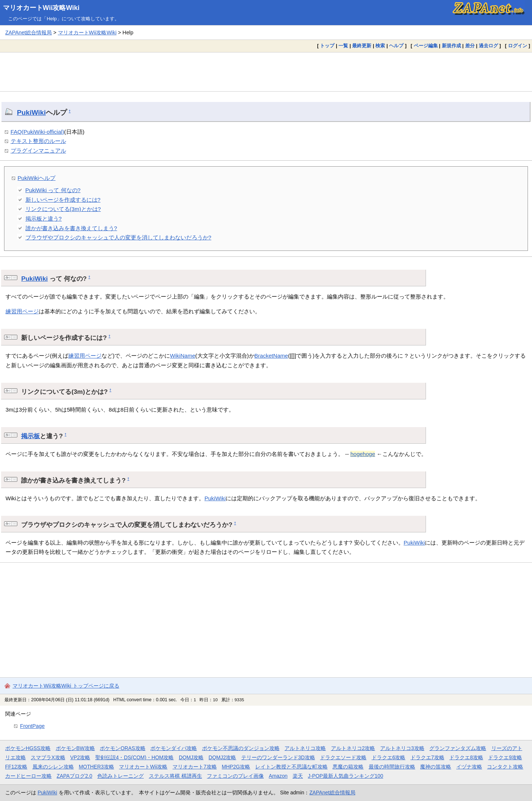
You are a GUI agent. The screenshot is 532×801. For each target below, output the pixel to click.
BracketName (271, 356)
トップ (327, 46)
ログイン (518, 46)
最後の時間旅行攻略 (392, 767)
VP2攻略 (80, 757)
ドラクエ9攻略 (505, 757)
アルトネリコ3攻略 (402, 748)
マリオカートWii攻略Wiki (41, 8)
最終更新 (362, 46)
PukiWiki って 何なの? (53, 190)
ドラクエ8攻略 (466, 757)
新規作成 (451, 46)
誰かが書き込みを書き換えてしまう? (71, 228)
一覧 (343, 46)
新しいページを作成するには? (63, 200)
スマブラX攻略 (48, 757)
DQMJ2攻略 (223, 757)
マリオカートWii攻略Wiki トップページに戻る (66, 686)
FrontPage (32, 726)
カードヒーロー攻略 (28, 776)
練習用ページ (22, 311)
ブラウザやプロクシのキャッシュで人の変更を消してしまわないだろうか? (118, 237)
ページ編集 (426, 46)
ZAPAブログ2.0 (74, 776)
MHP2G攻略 (236, 767)
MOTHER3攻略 (96, 767)
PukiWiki (31, 113)
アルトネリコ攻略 (305, 748)
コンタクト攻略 (505, 767)
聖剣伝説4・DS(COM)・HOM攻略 (135, 757)
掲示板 (30, 436)
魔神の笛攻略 (436, 767)
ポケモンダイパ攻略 (174, 748)
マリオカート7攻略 (195, 767)
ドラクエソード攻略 (343, 757)
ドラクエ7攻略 (427, 757)
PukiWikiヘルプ (37, 178)
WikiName (183, 356)
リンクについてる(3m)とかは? (63, 209)
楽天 (298, 776)
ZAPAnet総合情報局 (28, 33)
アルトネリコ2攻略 (353, 748)
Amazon (278, 776)
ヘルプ (396, 46)
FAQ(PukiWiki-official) (37, 132)
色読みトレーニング (120, 776)
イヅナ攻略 (469, 767)
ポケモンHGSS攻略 (28, 748)
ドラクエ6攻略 (389, 757)
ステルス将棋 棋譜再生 (175, 776)
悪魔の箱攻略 (348, 767)
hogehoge (363, 454)
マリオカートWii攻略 (143, 767)
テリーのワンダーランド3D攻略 (278, 757)
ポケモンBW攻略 (75, 748)
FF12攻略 (16, 767)
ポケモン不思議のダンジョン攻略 (241, 748)
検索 (380, 46)
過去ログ (488, 46)
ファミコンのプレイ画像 (235, 776)
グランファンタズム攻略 (458, 748)
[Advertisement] (266, 72)
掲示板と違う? (44, 219)
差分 (470, 46)
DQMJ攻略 (191, 757)
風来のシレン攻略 (53, 767)
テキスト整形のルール (38, 141)
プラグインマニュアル (38, 151)
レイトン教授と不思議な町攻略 (291, 767)
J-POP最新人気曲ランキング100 (345, 776)
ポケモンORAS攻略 (122, 748)
